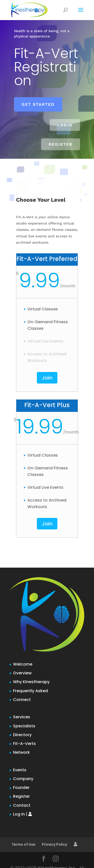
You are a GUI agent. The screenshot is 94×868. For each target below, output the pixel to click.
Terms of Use (23, 844)
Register (61, 144)
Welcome (23, 664)
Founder (21, 788)
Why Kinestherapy (31, 682)
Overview (22, 673)
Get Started (38, 104)
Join (47, 378)
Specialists (24, 726)
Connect (22, 700)
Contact (22, 805)
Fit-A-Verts (24, 744)
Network (21, 752)
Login (65, 125)
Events (20, 770)
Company (23, 779)
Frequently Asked (30, 691)
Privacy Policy (55, 844)
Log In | (22, 814)
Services (22, 717)
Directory (22, 735)
